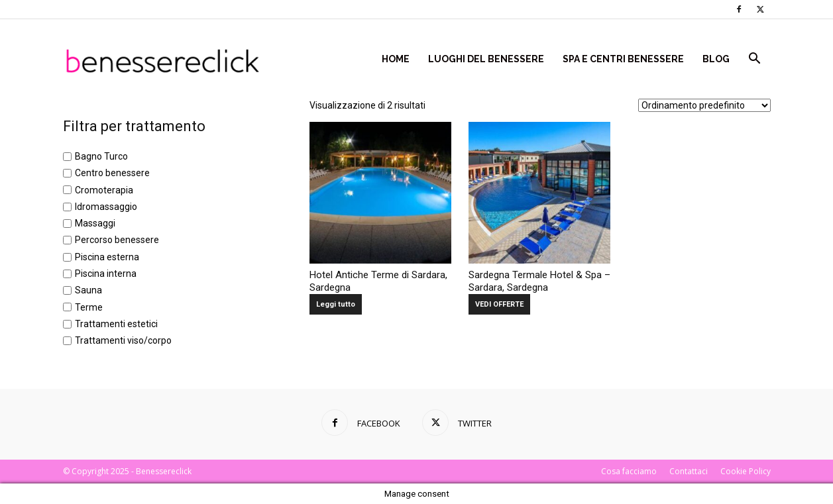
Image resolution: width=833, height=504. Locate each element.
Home (396, 59)
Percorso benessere (117, 240)
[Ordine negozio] (704, 105)
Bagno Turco (101, 156)
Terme (89, 307)
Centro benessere (112, 174)
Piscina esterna (107, 257)
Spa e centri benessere (623, 59)
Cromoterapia (104, 190)
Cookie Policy (746, 471)
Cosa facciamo (629, 471)
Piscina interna (106, 274)
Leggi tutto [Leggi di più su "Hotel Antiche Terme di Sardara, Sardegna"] (336, 304)
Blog (716, 59)
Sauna (88, 291)
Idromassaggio (106, 207)
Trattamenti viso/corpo (123, 341)
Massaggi (95, 223)
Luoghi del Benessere (486, 59)
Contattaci (689, 471)
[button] (755, 60)
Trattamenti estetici (116, 324)
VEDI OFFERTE (499, 304)
